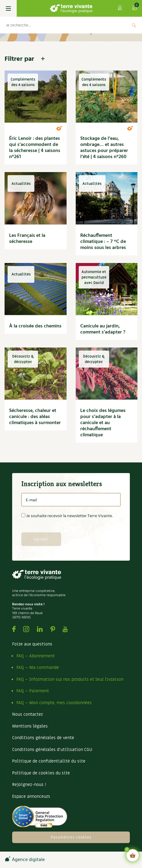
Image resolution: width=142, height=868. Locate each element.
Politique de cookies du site (41, 773)
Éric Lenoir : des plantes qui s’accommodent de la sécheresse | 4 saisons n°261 (35, 148)
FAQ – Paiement (33, 691)
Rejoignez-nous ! (29, 785)
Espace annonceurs (31, 796)
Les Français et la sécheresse (27, 239)
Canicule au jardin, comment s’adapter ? (103, 329)
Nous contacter (28, 714)
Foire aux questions (32, 644)
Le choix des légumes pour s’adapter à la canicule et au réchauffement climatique (103, 423)
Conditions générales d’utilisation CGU (52, 750)
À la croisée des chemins (35, 326)
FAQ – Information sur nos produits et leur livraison (70, 679)
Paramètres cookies (71, 837)
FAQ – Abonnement (36, 656)
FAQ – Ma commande (38, 667)
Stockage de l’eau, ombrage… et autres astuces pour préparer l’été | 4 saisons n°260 (104, 148)
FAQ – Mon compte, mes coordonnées (54, 703)
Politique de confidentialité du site (49, 761)
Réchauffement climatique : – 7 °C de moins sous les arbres (103, 242)
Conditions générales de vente (43, 738)
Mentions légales (30, 726)
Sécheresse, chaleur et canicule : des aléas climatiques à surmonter (35, 417)
